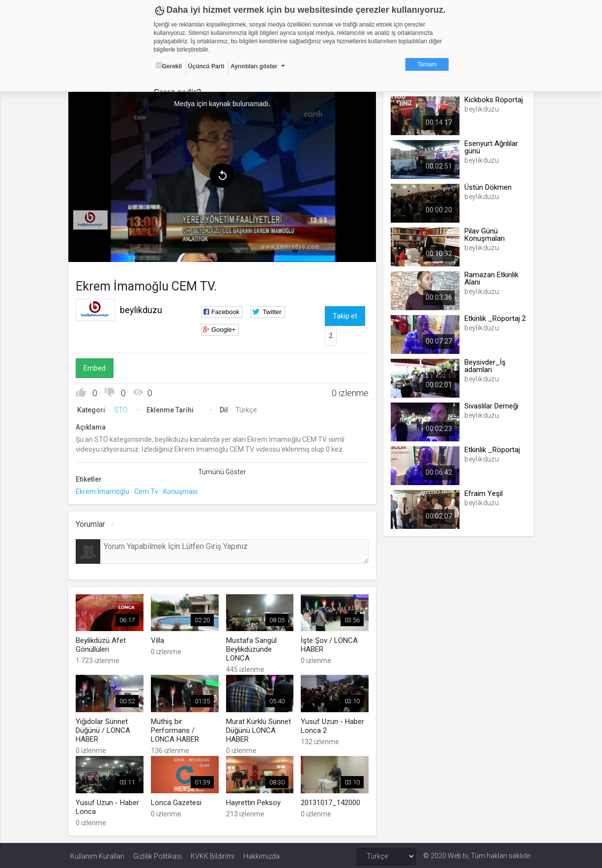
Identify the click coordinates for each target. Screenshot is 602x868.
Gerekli (169, 66)
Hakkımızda (261, 854)
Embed (97, 367)
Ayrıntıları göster (254, 66)
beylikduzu (143, 309)
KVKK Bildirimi (213, 854)
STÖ (123, 409)
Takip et (345, 315)
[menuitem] (92, 219)
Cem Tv (148, 491)
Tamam (427, 64)
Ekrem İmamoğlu (104, 491)
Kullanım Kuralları (97, 854)
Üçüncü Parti (206, 66)
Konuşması (182, 491)
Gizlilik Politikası (158, 854)
